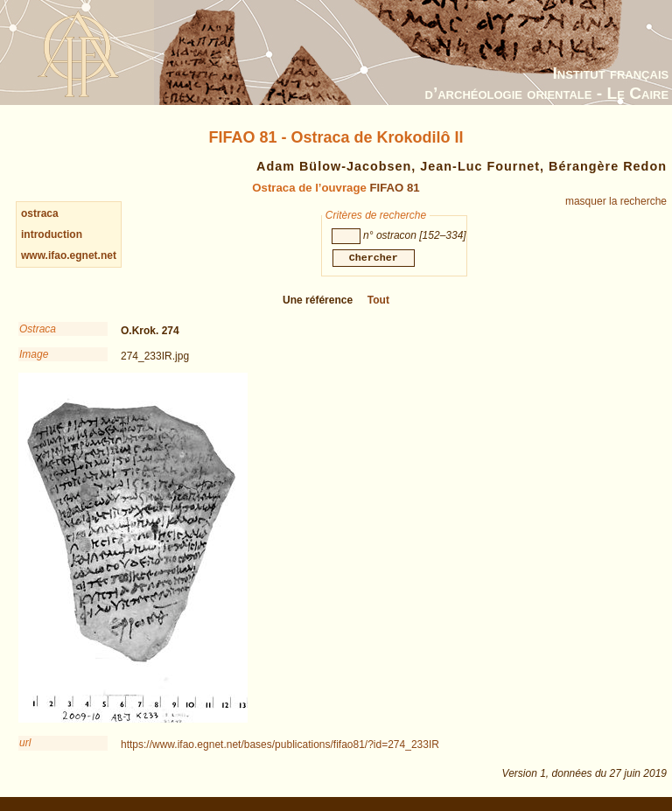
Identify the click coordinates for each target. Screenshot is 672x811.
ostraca (40, 213)
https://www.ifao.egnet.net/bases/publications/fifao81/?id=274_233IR (280, 748)
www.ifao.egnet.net (69, 255)
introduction (52, 234)
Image (34, 358)
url (25, 746)
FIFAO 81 (394, 188)
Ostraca (38, 332)
